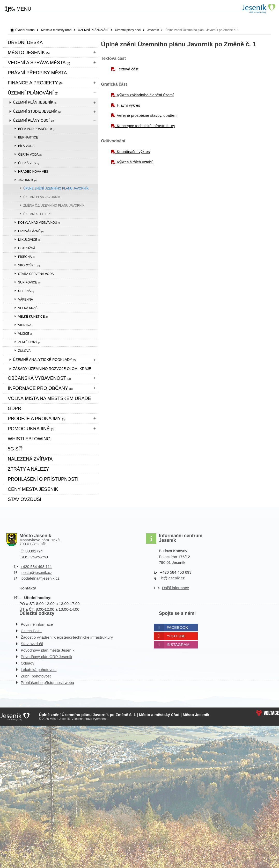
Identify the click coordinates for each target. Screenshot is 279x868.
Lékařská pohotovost (39, 670)
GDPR (14, 409)
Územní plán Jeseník (35, 102)
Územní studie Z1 (38, 214)
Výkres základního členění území (145, 95)
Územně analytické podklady (44, 360)
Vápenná (25, 300)
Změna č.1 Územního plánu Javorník (54, 206)
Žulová (24, 351)
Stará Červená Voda (36, 274)
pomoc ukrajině (31, 429)
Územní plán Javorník (42, 197)
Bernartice (28, 137)
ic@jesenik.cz (173, 578)
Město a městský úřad (56, 30)
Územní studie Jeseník (37, 111)
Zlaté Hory (29, 342)
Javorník (153, 30)
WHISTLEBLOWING (29, 439)
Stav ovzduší (24, 499)
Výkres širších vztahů (135, 162)
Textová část (127, 69)
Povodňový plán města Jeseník (48, 650)
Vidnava (25, 325)
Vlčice (25, 334)
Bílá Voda (26, 146)
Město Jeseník (29, 53)
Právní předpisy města (37, 73)
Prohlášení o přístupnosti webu (47, 683)
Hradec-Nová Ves (33, 172)
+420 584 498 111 (36, 567)
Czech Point (31, 631)
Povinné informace (37, 624)
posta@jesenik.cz (37, 572)
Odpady (28, 663)
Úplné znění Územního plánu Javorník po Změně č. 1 (61, 188)
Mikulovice (29, 240)
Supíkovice (29, 282)
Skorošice (29, 265)
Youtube (176, 636)
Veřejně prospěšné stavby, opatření (147, 115)
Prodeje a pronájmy (37, 419)
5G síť (15, 449)
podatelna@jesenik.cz (41, 578)
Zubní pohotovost (36, 676)
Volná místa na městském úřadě (49, 398)
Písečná (27, 257)
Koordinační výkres (133, 152)
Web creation (267, 713)
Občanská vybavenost (39, 378)
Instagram (178, 644)
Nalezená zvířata (30, 459)
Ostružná (27, 248)
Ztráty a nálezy (28, 469)
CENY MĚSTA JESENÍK (33, 489)
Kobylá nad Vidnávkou (39, 223)
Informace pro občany (40, 388)
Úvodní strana (258, 9)
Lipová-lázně (31, 231)
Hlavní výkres (128, 105)
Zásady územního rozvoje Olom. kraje (52, 369)
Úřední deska (25, 42)
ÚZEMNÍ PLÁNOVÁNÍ (93, 30)
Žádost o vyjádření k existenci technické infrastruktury (67, 637)
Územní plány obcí (128, 30)
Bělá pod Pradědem (37, 129)
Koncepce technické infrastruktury (146, 126)
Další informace (175, 588)
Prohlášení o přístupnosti (43, 479)
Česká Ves (28, 163)
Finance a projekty (35, 83)
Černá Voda (30, 155)
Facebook (177, 627)
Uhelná (26, 291)
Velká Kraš (28, 308)
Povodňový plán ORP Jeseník (46, 657)
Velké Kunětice (33, 317)
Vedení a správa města (39, 63)
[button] (18, 9)
